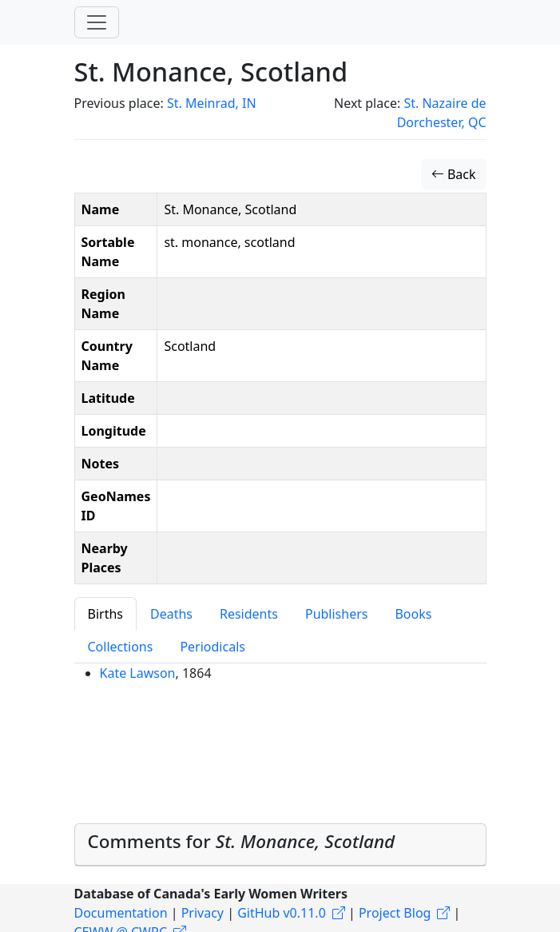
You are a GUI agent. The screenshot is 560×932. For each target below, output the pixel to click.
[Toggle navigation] (97, 22)
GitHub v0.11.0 (282, 913)
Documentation (121, 913)
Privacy (203, 913)
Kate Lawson (138, 673)
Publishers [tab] (337, 614)
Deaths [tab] (171, 614)
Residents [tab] (249, 614)
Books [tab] (413, 614)
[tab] (280, 845)
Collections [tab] (121, 647)
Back (454, 174)
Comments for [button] (242, 841)
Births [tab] (105, 614)
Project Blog (395, 913)
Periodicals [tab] (212, 647)
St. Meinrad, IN (212, 103)
